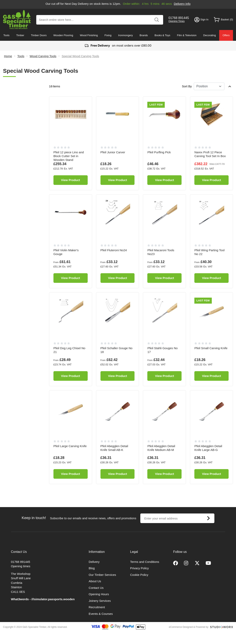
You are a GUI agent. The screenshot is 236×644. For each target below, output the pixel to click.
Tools (21, 56)
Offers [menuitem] (226, 35)
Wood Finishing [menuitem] (89, 35)
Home (8, 56)
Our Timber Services (102, 575)
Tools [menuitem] (6, 35)
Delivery (94, 562)
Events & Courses (101, 614)
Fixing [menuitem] (108, 35)
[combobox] (100, 20)
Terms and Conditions (145, 562)
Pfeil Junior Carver (113, 152)
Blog (92, 568)
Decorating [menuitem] (209, 35)
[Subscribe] (209, 518)
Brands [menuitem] (144, 35)
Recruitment (97, 607)
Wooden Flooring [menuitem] (63, 35)
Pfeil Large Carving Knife (70, 446)
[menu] (118, 35)
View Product (71, 180)
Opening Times (177, 21)
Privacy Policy (139, 568)
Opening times (21, 566)
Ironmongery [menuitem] (125, 35)
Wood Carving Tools (43, 56)
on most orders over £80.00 (118, 46)
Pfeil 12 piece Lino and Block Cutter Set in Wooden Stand (69, 156)
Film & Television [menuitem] (187, 35)
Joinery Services (100, 601)
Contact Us (96, 588)
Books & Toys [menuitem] (162, 35)
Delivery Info (182, 4)
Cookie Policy (139, 575)
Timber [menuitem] (20, 35)
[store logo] (17, 19)
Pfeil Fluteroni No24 (114, 250)
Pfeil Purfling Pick (159, 152)
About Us (95, 581)
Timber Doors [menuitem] (39, 35)
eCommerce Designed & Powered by (189, 627)
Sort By (187, 86)
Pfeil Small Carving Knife (211, 348)
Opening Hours (99, 594)
